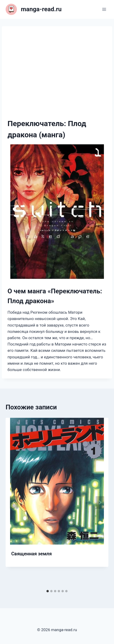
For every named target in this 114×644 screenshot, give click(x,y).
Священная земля (32, 554)
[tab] (48, 591)
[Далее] (100, 502)
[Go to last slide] (14, 502)
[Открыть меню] (104, 9)
